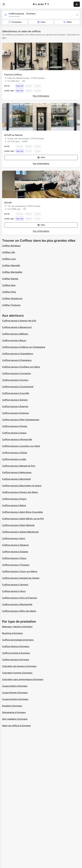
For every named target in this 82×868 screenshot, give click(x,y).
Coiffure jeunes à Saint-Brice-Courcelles (22, 512)
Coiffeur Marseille (11, 265)
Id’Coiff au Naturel (13, 135)
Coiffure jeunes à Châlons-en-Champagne (24, 347)
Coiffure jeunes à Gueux (14, 433)
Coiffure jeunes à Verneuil (15, 585)
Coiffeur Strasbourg (12, 298)
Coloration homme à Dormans (17, 673)
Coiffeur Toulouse (11, 305)
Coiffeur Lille (9, 252)
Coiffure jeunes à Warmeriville (17, 604)
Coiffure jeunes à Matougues (17, 472)
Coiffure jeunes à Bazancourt (17, 327)
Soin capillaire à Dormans (15, 719)
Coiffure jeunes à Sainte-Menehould (20, 532)
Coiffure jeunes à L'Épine (15, 453)
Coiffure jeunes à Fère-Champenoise (21, 420)
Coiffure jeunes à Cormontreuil (18, 387)
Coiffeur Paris (9, 292)
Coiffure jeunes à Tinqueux (16, 565)
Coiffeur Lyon (9, 259)
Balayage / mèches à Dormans (17, 627)
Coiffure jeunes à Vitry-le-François (20, 598)
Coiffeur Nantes (10, 279)
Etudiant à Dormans (12, 706)
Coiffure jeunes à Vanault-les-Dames (21, 578)
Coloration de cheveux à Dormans (19, 666)
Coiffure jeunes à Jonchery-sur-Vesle (21, 446)
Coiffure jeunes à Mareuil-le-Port (19, 466)
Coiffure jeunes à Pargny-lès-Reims (20, 492)
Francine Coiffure (13, 75)
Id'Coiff (8, 203)
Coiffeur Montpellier (12, 272)
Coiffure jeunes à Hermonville (17, 439)
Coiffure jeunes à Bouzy (14, 340)
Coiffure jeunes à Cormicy (15, 380)
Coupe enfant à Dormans (15, 686)
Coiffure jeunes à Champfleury (18, 354)
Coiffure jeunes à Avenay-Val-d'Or (19, 321)
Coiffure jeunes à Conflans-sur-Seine (21, 367)
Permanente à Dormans (14, 712)
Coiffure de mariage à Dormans (18, 640)
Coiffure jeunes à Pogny (14, 499)
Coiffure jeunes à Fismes (15, 426)
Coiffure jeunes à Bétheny (15, 334)
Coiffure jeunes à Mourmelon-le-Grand (22, 486)
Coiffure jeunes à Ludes (14, 459)
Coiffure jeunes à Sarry (14, 538)
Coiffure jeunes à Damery (15, 400)
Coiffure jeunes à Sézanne (15, 545)
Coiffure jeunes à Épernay (15, 406)
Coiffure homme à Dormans (16, 653)
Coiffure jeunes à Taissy (14, 558)
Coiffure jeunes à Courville (16, 393)
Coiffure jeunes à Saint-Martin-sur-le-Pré (23, 519)
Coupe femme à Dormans (15, 693)
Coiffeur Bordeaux (11, 246)
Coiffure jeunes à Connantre (16, 373)
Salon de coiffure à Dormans (16, 726)
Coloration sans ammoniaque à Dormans (23, 679)
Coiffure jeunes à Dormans (16, 660)
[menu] (4, 4)
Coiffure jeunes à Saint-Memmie (18, 525)
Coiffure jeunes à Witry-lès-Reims (19, 611)
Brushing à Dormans (12, 633)
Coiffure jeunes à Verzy (14, 591)
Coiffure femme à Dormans (16, 646)
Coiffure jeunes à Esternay (16, 413)
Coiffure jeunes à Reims (14, 505)
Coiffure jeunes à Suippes (15, 552)
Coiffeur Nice (9, 285)
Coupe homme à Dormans (15, 699)
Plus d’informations (41, 96)
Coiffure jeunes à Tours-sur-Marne (20, 571)
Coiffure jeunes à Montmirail (16, 479)
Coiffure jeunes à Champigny (17, 360)
